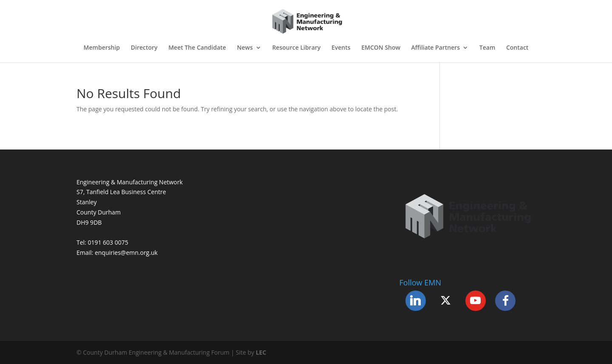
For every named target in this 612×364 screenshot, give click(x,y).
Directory (144, 48)
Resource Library (296, 48)
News (245, 48)
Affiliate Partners (436, 48)
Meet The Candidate (197, 48)
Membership (102, 48)
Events (341, 48)
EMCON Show (381, 48)
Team (487, 48)
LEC (261, 352)
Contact (517, 48)
